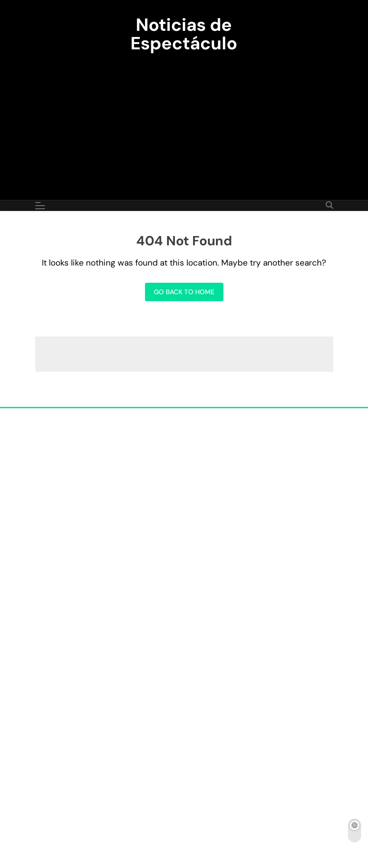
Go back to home (184, 292)
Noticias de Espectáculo (184, 34)
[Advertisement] (184, 121)
